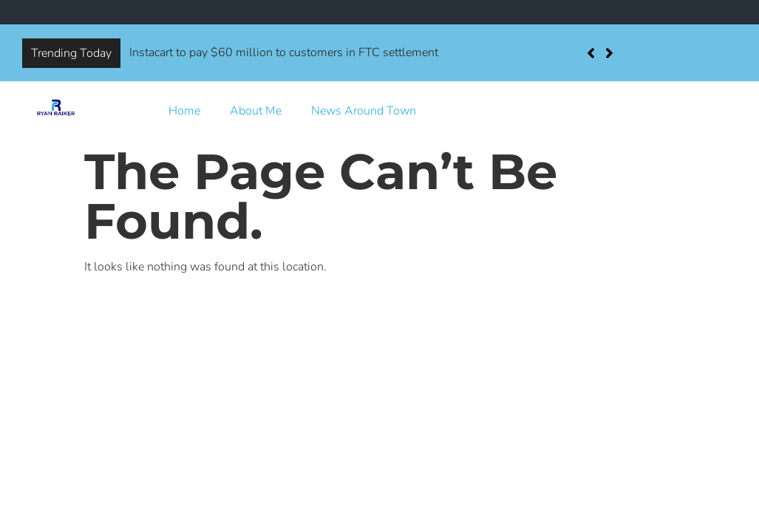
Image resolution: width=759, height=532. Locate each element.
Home (184, 111)
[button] (609, 53)
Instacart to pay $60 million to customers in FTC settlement (284, 52)
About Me (256, 111)
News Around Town (364, 111)
